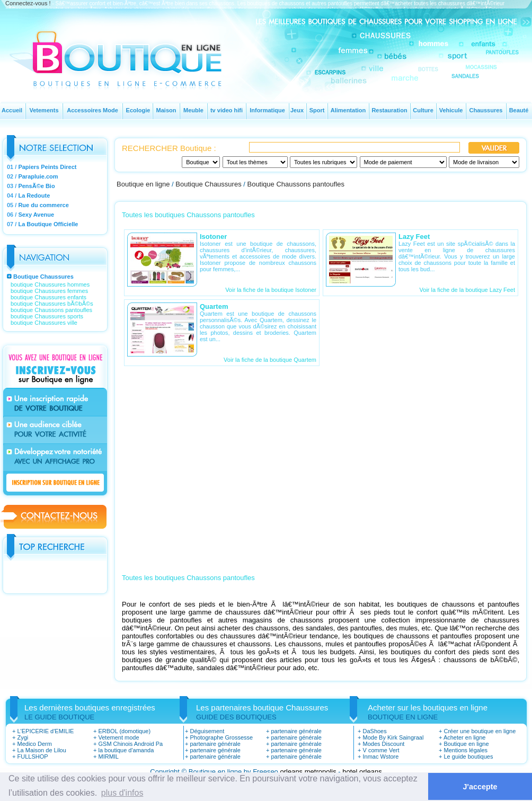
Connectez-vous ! (28, 3)
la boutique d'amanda (126, 750)
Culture (423, 110)
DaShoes (374, 731)
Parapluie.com (38, 176)
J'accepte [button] (480, 787)
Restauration (389, 110)
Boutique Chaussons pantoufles (296, 184)
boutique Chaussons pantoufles (51, 310)
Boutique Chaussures (43, 277)
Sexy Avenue (36, 215)
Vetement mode (118, 737)
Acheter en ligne (465, 737)
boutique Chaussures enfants (48, 297)
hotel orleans (362, 772)
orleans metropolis (308, 772)
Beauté (519, 110)
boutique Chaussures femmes (49, 291)
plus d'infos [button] (122, 793)
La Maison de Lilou (41, 750)
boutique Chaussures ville (44, 323)
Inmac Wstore (380, 756)
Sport (317, 110)
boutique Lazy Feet (490, 290)
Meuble (193, 110)
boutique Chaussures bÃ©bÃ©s (52, 304)
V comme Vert (381, 750)
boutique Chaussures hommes (50, 284)
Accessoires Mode (92, 110)
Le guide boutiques (468, 756)
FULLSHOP (32, 756)
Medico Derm (34, 744)
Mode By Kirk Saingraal (393, 737)
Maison (166, 110)
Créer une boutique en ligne (480, 731)
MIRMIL (108, 756)
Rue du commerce (43, 205)
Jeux (297, 110)
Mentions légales (465, 750)
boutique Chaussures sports (47, 316)
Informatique (267, 110)
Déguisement (207, 731)
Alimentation (348, 110)
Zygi (23, 737)
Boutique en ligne (143, 184)
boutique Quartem (293, 360)
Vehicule (451, 110)
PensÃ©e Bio (36, 186)
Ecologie (138, 110)
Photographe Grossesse (221, 737)
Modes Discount (383, 744)
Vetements (44, 110)
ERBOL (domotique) (124, 731)
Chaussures (486, 110)
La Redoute (34, 195)
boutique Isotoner (294, 290)
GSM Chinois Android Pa (130, 744)
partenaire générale (215, 744)
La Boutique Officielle (48, 224)
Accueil (12, 110)
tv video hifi (227, 110)
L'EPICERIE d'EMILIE (45, 731)
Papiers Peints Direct (47, 167)
